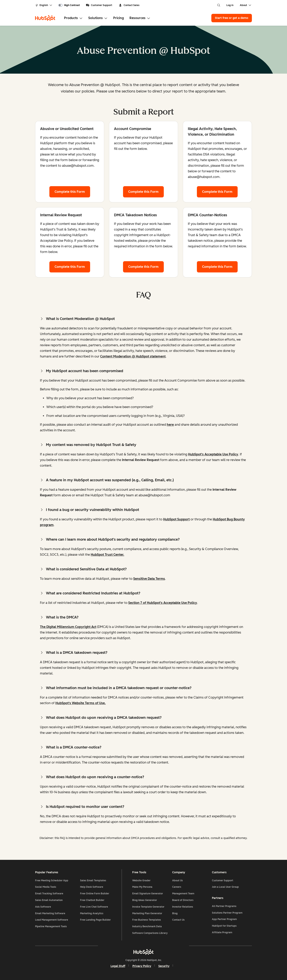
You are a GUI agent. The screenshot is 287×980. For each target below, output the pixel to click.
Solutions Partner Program (227, 913)
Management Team (183, 894)
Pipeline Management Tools (51, 926)
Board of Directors (183, 900)
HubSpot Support (176, 519)
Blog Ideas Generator (145, 900)
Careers (177, 887)
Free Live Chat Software (94, 907)
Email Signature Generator (148, 894)
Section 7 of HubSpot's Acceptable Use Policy (163, 603)
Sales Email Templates (93, 880)
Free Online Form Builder (95, 894)
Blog (175, 913)
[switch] (69, 5)
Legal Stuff (118, 966)
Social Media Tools (46, 887)
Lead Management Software (52, 920)
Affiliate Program (222, 932)
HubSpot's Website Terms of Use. (81, 703)
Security (164, 966)
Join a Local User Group (225, 887)
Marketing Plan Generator (147, 913)
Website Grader (141, 880)
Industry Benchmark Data (147, 926)
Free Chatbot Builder (92, 900)
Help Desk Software (92, 887)
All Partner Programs (224, 906)
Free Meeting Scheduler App (52, 880)
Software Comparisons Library (150, 933)
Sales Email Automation (49, 900)
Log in (230, 5)
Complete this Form (72, 191)
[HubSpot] (45, 18)
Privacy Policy (142, 966)
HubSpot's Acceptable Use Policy (213, 454)
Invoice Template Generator (148, 907)
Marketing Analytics (92, 913)
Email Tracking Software (49, 894)
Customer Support (99, 5)
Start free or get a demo (232, 18)
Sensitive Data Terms (149, 579)
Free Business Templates (147, 920)
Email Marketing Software (50, 913)
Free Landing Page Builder (95, 920)
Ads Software (43, 907)
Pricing (119, 18)
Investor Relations (183, 907)
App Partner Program (224, 919)
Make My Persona (142, 887)
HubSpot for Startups (224, 926)
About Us (178, 880)
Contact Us (178, 920)
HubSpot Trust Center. (107, 555)
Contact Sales (129, 5)
